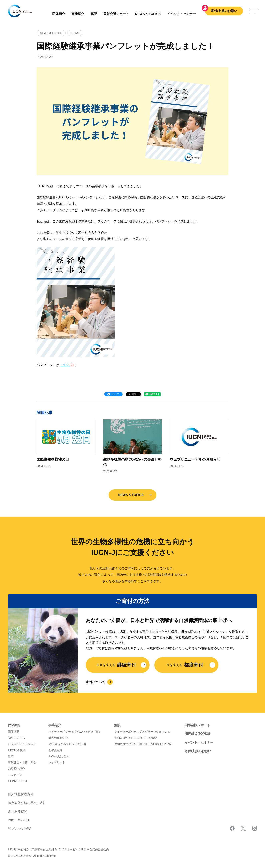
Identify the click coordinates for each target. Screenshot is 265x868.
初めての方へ (16, 738)
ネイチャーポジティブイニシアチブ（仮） (75, 732)
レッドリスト (57, 762)
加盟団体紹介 (16, 769)
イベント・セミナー (199, 743)
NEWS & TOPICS (131, 495)
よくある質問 (18, 811)
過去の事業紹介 (58, 738)
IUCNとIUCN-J (17, 781)
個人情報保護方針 (21, 794)
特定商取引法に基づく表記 (27, 803)
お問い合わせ (18, 820)
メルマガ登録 (20, 829)
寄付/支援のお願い (224, 11)
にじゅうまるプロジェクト (66, 744)
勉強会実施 (55, 750)
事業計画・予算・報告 (22, 762)
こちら (65, 365)
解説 (94, 14)
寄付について (95, 682)
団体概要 (14, 732)
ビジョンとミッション (22, 744)
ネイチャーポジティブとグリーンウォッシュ (142, 732)
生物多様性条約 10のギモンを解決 (136, 738)
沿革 (11, 756)
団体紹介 (59, 14)
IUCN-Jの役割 (17, 750)
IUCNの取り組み (59, 756)
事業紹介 (78, 14)
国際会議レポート (197, 725)
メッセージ (15, 775)
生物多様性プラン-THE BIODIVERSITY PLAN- (143, 744)
